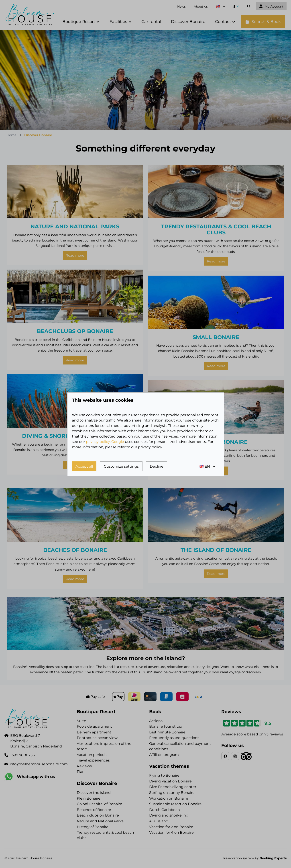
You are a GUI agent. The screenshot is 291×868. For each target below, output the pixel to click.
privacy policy (98, 442)
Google (118, 442)
